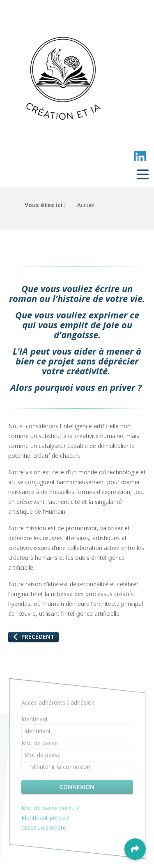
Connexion (77, 788)
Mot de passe (40, 744)
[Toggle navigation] (143, 174)
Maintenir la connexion (60, 768)
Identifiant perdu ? (45, 819)
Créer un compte (45, 829)
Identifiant (35, 721)
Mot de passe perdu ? (50, 809)
